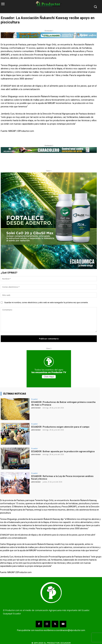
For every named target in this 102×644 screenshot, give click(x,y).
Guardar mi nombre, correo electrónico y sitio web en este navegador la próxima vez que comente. (46, 302)
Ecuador (35, 399)
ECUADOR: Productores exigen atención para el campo (60, 427)
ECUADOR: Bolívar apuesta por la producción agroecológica (63, 451)
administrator (36, 408)
